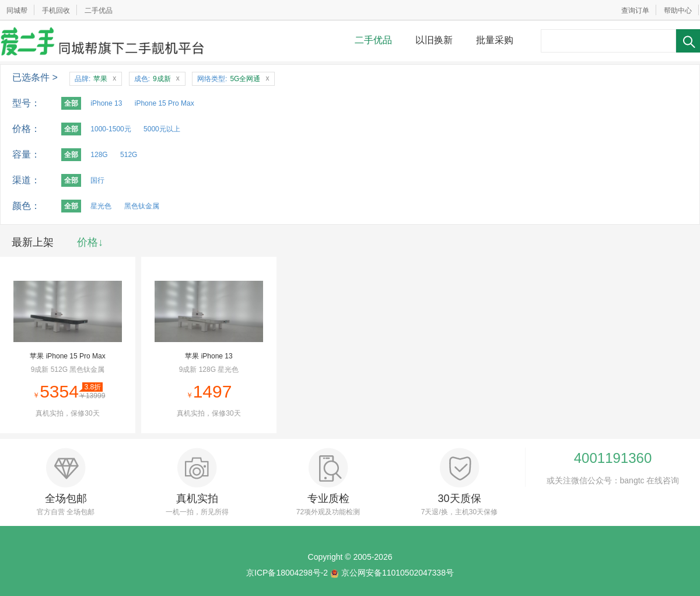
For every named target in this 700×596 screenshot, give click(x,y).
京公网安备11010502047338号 (398, 573)
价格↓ (90, 242)
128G (99, 155)
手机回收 (56, 11)
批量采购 (495, 40)
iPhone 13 (106, 103)
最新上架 (33, 242)
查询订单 (635, 11)
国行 (97, 180)
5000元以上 (162, 129)
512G (129, 155)
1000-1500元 (111, 129)
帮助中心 (678, 11)
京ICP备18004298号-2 (287, 573)
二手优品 (99, 11)
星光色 (101, 206)
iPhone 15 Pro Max (164, 103)
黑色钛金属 (142, 206)
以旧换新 (434, 40)
